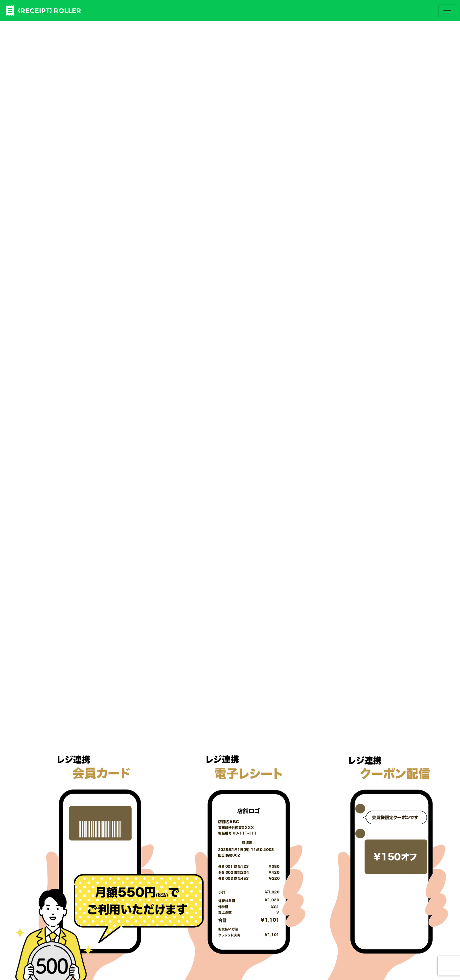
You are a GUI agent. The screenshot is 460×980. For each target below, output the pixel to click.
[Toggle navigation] (447, 11)
